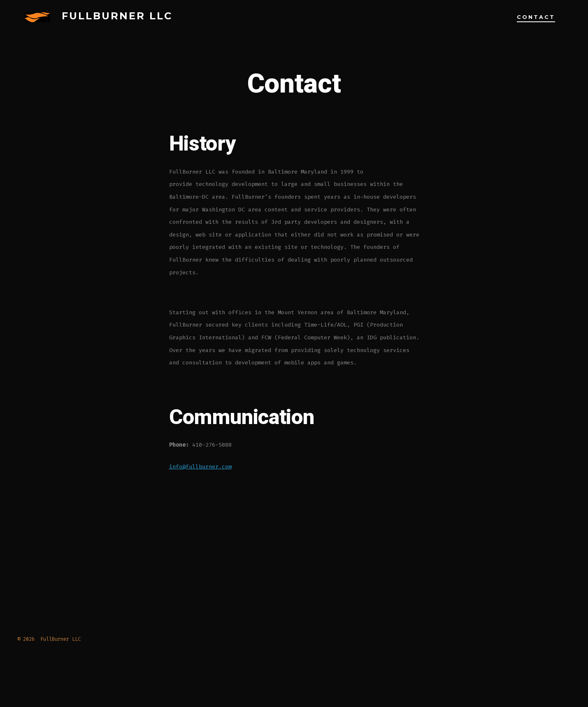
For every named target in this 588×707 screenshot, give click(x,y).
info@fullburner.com (200, 467)
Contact (536, 17)
